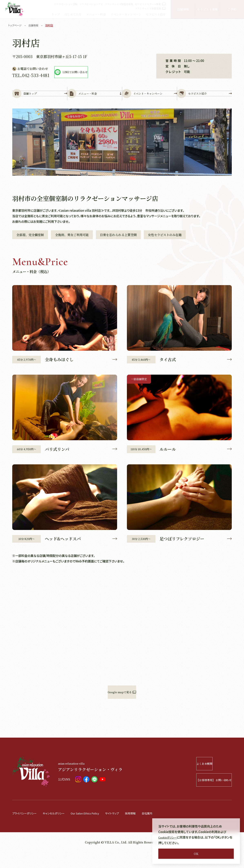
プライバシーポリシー (26, 829)
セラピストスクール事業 (150, 4)
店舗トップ (40, 100)
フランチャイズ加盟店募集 (119, 4)
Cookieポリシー (169, 837)
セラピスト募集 (207, 9)
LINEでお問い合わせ (91, 72)
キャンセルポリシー (59, 829)
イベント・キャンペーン (126, 14)
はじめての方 (73, 14)
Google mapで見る (122, 708)
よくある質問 (208, 780)
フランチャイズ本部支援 (150, 8)
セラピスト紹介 (156, 14)
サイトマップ (125, 829)
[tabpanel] (122, 156)
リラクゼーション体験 (66, 4)
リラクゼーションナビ (91, 4)
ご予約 (232, 9)
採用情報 (145, 829)
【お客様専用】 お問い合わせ (202, 796)
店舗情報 (183, 9)
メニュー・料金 (96, 14)
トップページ (15, 25)
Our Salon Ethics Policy (94, 829)
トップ (56, 14)
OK (196, 854)
